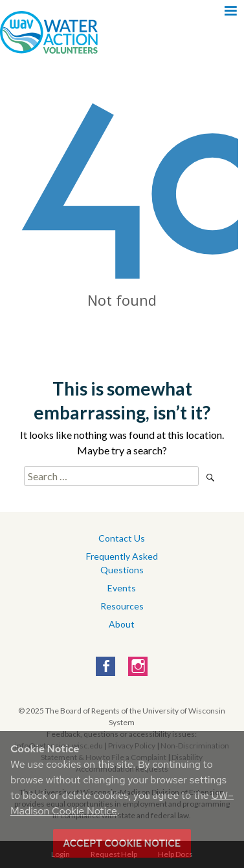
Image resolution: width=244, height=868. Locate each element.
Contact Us (122, 538)
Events (122, 588)
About (122, 624)
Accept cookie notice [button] (122, 843)
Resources (122, 606)
